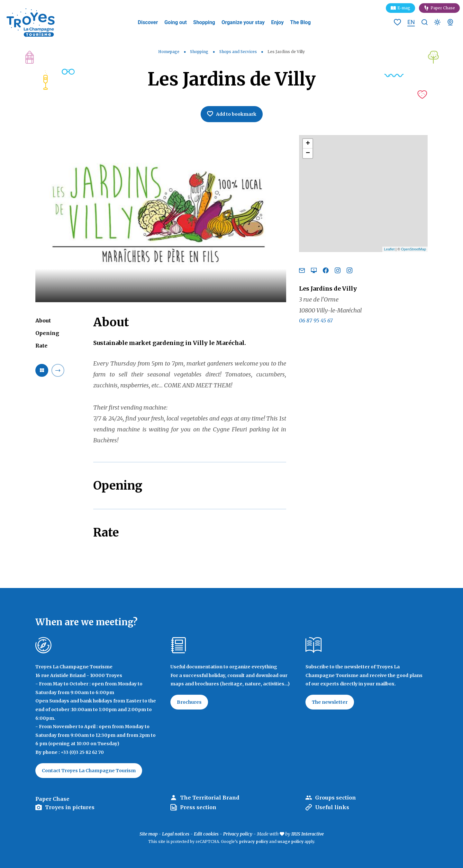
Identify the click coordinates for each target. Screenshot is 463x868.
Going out (176, 22)
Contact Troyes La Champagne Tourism (89, 771)
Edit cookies (206, 834)
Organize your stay (243, 22)
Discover (148, 22)
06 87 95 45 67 (316, 321)
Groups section (336, 798)
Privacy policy (238, 834)
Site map (149, 834)
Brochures (189, 702)
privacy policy (254, 841)
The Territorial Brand (210, 798)
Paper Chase (443, 8)
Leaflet (389, 249)
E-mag (404, 8)
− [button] (308, 153)
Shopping (204, 22)
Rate (41, 346)
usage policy (291, 841)
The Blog (300, 22)
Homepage (169, 52)
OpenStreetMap (413, 249)
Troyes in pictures (70, 807)
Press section (198, 807)
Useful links (332, 807)
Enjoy (277, 22)
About (43, 321)
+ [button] (308, 144)
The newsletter (330, 702)
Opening (47, 333)
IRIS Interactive (308, 834)
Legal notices (176, 834)
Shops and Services (239, 52)
